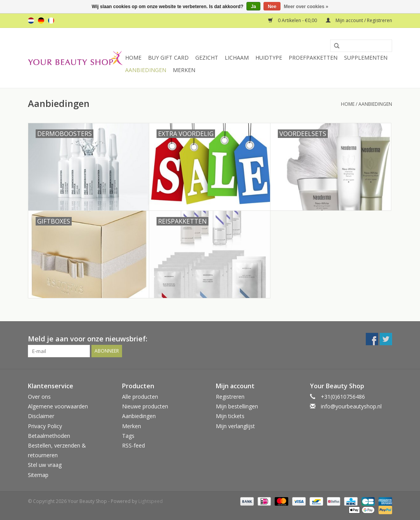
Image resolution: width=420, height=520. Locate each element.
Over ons (39, 397)
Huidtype (269, 58)
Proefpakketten (313, 58)
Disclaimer (41, 416)
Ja (253, 7)
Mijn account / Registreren (359, 20)
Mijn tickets (230, 416)
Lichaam (237, 58)
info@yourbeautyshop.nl (351, 406)
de (41, 21)
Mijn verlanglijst (235, 426)
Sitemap (38, 475)
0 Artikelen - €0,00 (293, 20)
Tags (128, 436)
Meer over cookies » (306, 7)
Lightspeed (151, 501)
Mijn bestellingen (237, 406)
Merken (184, 70)
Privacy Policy (45, 426)
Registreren (230, 397)
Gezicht (207, 58)
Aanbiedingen (146, 70)
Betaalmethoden (49, 436)
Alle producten (140, 397)
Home (133, 58)
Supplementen (366, 58)
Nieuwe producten (145, 406)
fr (51, 21)
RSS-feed (133, 445)
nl (31, 21)
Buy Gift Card (168, 58)
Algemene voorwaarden (58, 406)
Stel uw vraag (45, 465)
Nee (272, 7)
